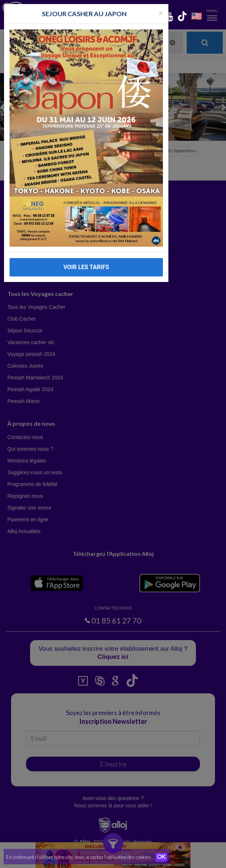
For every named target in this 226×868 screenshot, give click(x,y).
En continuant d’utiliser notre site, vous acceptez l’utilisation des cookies (79, 857)
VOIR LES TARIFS (86, 267)
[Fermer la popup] (161, 13)
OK (161, 857)
